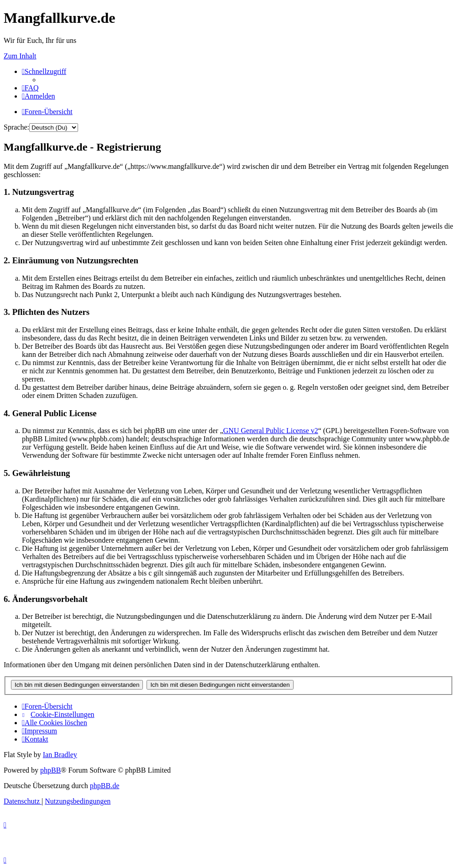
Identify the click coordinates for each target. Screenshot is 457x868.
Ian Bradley (60, 755)
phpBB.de (105, 786)
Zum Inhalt (20, 56)
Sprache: (16, 127)
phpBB (50, 770)
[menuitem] (30, 88)
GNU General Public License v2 (271, 431)
